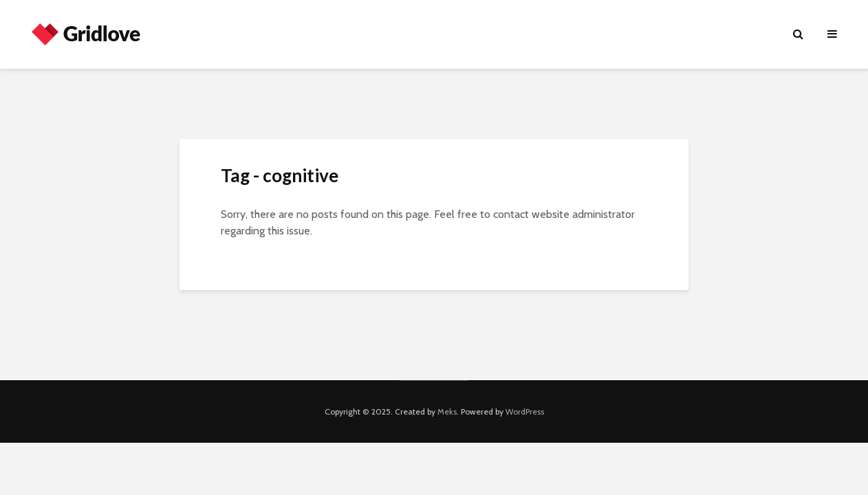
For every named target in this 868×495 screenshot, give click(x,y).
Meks (447, 411)
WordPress (525, 411)
